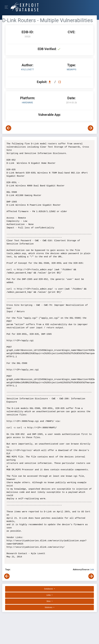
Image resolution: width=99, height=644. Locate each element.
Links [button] (49, 595)
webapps (72, 70)
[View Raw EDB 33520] (60, 82)
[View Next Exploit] (91, 128)
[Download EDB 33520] (50, 82)
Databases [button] (49, 589)
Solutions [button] (49, 607)
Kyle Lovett (28, 70)
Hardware (27, 103)
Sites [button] (49, 601)
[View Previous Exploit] (8, 128)
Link (92, 570)
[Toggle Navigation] (7, 7)
